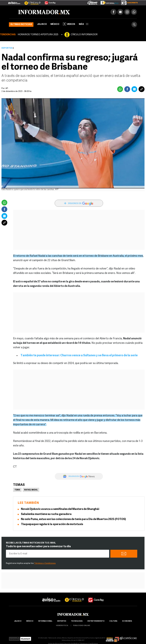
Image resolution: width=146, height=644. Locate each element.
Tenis (17, 490)
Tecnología (77, 621)
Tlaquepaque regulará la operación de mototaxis (52, 524)
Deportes (7, 48)
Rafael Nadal (31, 490)
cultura (113, 621)
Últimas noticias (21, 24)
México (55, 24)
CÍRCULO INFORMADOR (84, 35)
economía (127, 621)
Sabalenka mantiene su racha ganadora (46, 514)
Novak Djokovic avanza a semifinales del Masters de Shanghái (60, 509)
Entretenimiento (96, 621)
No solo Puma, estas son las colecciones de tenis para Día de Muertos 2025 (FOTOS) (73, 519)
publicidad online (82, 626)
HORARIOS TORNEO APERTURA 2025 (38, 35)
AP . (7, 88)
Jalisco (42, 24)
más (84, 24)
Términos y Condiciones (45, 563)
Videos (69, 24)
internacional (45, 621)
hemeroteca (62, 626)
